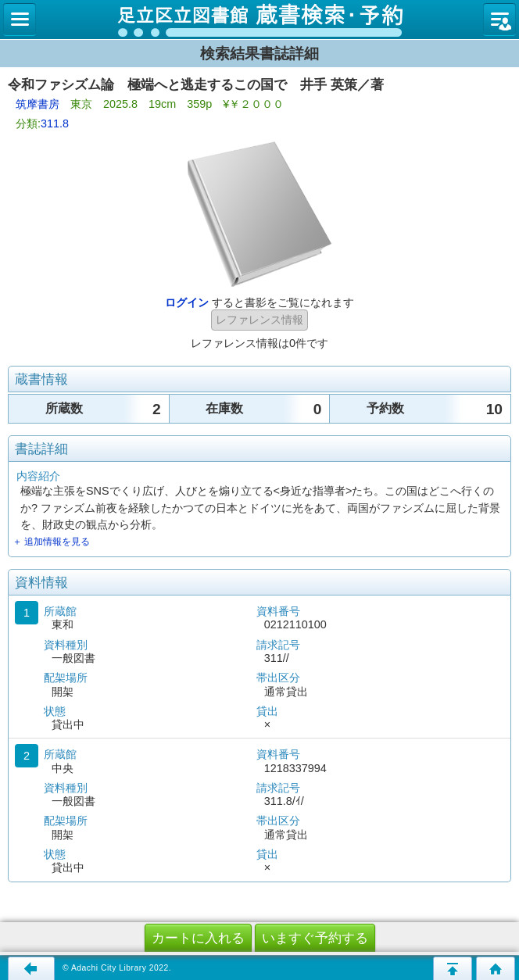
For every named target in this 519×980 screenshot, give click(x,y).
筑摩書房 (38, 104)
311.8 (55, 123)
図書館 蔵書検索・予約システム (259, 20)
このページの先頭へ (453, 968)
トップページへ (496, 968)
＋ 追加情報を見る (51, 542)
